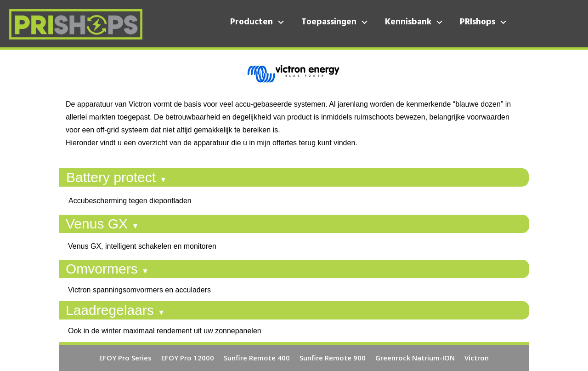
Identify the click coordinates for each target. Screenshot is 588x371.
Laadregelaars (115, 310)
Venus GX (102, 224)
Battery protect (116, 177)
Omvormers (107, 269)
